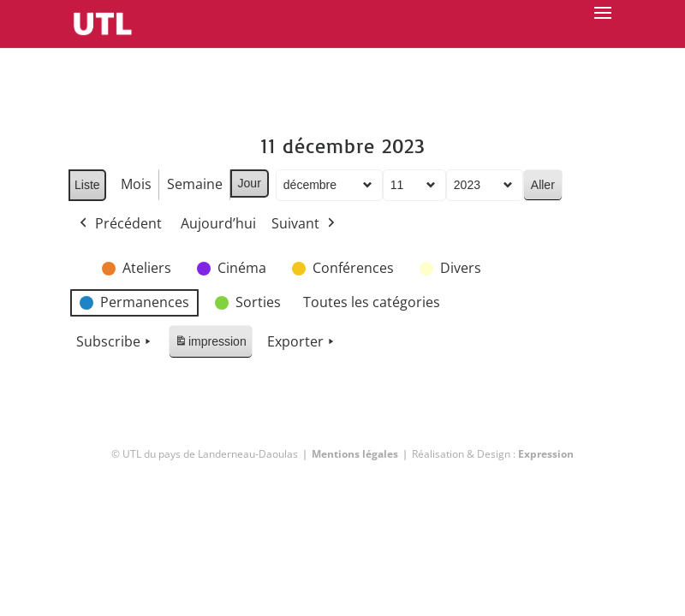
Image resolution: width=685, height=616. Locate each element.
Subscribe (115, 342)
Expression (546, 454)
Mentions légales (355, 454)
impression (210, 344)
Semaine (195, 184)
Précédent (119, 224)
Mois (136, 184)
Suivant (305, 224)
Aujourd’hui (218, 223)
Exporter (302, 342)
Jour (250, 183)
